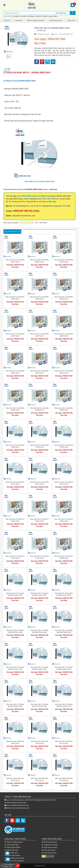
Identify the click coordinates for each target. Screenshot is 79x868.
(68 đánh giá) (41, 30)
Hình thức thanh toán (49, 842)
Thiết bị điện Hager (12, 845)
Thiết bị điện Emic (11, 853)
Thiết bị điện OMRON (12, 847)
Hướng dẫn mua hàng (50, 845)
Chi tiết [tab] (7, 69)
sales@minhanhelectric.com (20, 805)
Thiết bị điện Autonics (12, 855)
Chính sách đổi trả (48, 850)
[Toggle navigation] (4, 5)
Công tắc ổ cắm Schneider (14, 861)
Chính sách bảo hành (49, 847)
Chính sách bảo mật (49, 853)
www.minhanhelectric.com (21, 808)
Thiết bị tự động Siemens (14, 842)
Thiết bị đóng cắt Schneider (14, 858)
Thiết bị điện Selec (12, 850)
